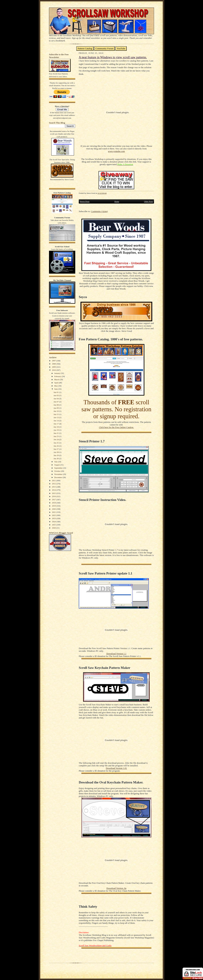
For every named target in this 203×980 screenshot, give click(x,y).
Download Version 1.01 (116, 768)
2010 (54, 370)
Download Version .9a (116, 888)
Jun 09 (56, 408)
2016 (54, 496)
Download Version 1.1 (116, 654)
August (57, 465)
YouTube (121, 48)
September (59, 468)
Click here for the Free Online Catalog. (116, 427)
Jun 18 (56, 427)
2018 (54, 503)
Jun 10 (56, 411)
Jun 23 (56, 436)
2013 (54, 487)
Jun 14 (56, 421)
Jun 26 (56, 446)
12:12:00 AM (102, 193)
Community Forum (105, 48)
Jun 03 (56, 395)
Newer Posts (85, 201)
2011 (54, 480)
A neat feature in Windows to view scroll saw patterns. (113, 57)
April (57, 383)
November (59, 474)
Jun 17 (56, 424)
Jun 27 (56, 449)
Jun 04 (56, 399)
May (56, 386)
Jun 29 (56, 455)
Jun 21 (56, 433)
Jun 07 (56, 402)
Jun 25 (56, 443)
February (58, 376)
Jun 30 (56, 458)
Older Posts (148, 201)
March (57, 379)
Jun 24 (56, 439)
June (56, 389)
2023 (54, 518)
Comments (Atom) (99, 211)
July (56, 462)
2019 (54, 506)
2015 (54, 493)
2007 (54, 361)
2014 (54, 490)
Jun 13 (56, 417)
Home (117, 201)
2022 (54, 515)
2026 (54, 528)
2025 (54, 525)
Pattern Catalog (85, 48)
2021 (54, 512)
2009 (54, 367)
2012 (54, 484)
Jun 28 (56, 452)
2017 (54, 500)
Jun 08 (56, 405)
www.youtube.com (116, 151)
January (57, 373)
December (58, 477)
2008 (54, 364)
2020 (54, 509)
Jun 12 (56, 414)
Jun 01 (56, 392)
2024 (54, 522)
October (58, 471)
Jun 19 (56, 430)
